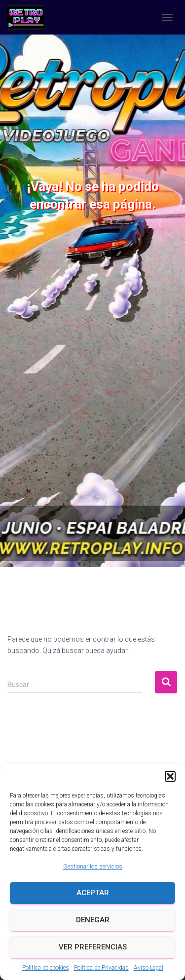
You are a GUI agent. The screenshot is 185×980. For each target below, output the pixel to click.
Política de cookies (46, 968)
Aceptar (93, 893)
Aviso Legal (148, 968)
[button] (170, 776)
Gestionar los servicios (93, 867)
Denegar (93, 920)
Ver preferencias (93, 947)
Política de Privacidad (101, 968)
